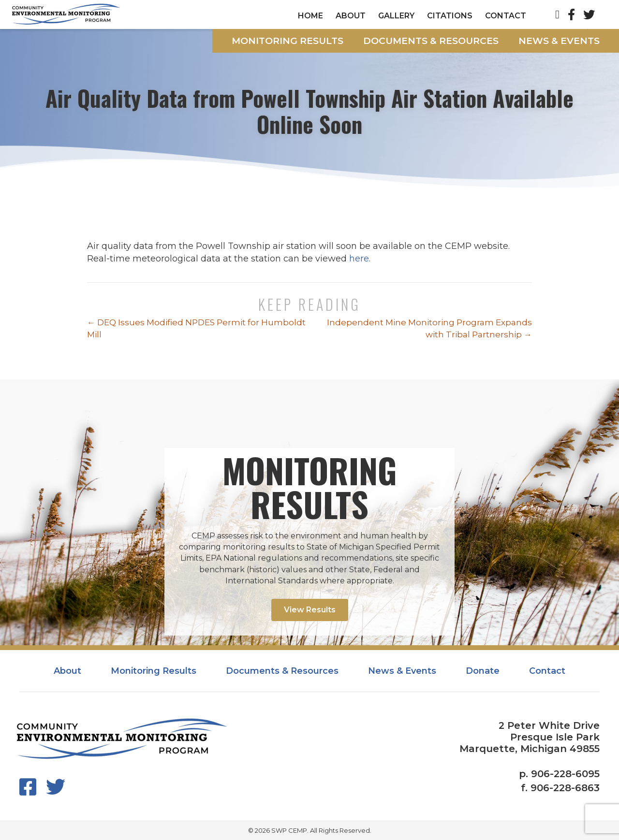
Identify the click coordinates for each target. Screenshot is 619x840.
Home (310, 16)
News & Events (559, 41)
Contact (506, 16)
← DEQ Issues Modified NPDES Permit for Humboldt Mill (196, 328)
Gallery (396, 16)
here (359, 259)
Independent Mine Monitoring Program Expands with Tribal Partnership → (429, 328)
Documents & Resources (431, 41)
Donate (483, 671)
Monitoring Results (287, 41)
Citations (450, 16)
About (351, 16)
